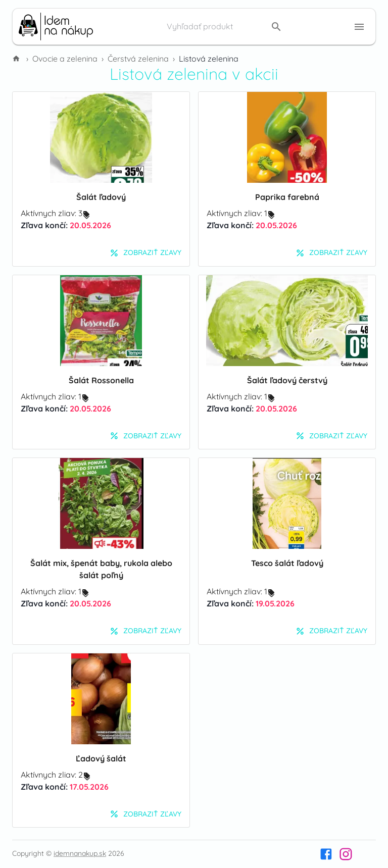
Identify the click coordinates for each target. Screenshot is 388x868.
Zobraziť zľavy (145, 253)
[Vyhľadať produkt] (216, 27)
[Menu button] (359, 27)
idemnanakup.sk (80, 853)
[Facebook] (326, 854)
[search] (276, 27)
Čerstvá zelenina (138, 59)
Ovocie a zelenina (65, 59)
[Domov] (17, 59)
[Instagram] (346, 854)
